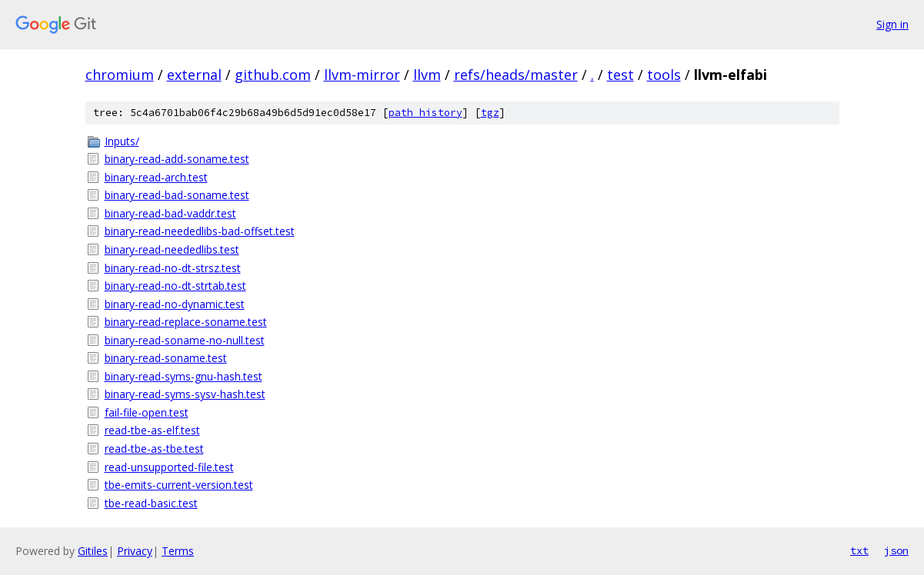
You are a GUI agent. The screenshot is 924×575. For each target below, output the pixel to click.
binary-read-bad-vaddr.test (170, 213)
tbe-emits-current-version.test (179, 485)
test (620, 75)
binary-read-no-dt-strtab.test (175, 286)
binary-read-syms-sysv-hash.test (185, 394)
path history (425, 113)
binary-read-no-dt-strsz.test (173, 268)
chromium (120, 75)
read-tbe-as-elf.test (152, 430)
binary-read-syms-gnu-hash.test (183, 376)
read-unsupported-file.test (169, 467)
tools (664, 75)
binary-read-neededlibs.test (172, 249)
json (896, 550)
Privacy (135, 551)
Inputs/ (122, 141)
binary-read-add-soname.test (177, 159)
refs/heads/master (516, 75)
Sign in (892, 24)
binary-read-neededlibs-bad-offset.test (200, 231)
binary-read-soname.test (166, 358)
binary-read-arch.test (156, 177)
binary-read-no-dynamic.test (175, 304)
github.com (273, 75)
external (194, 75)
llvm (427, 75)
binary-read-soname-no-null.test (185, 340)
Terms (178, 551)
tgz (490, 113)
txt (859, 550)
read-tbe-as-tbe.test (154, 449)
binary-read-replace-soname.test (186, 322)
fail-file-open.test (147, 412)
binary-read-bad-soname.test (177, 195)
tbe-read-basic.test (151, 503)
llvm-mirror (362, 75)
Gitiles (93, 551)
